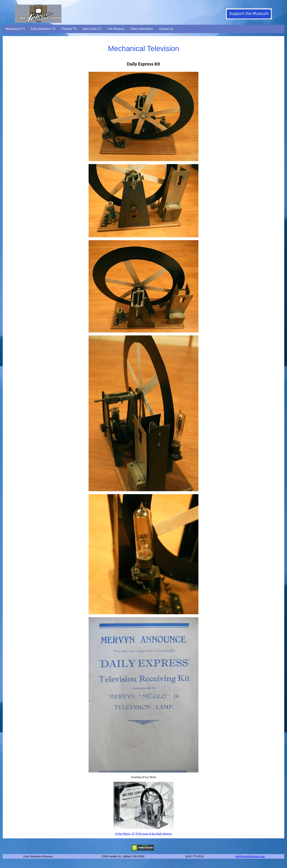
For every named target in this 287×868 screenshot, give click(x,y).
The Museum (116, 29)
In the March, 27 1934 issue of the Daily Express (143, 834)
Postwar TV (69, 29)
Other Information (142, 29)
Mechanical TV (15, 29)
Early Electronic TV (43, 29)
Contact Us (166, 29)
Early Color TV (92, 29)
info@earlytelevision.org (250, 856)
